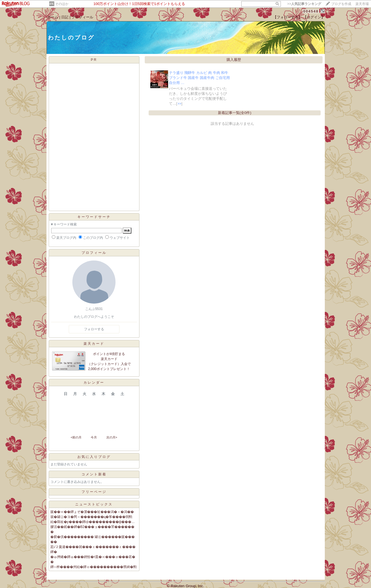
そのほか (62, 4)
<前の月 (76, 437)
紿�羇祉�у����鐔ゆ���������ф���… (93, 522)
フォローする (94, 329)
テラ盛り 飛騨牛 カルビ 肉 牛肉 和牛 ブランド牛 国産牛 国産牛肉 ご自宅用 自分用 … (199, 78)
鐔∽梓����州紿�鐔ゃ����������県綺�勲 (94, 567)
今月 (94, 437)
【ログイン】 (314, 17)
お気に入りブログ (94, 457)
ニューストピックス (94, 504)
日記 (65, 17)
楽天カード (94, 344)
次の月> (112, 437)
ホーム (53, 17)
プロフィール (82, 17)
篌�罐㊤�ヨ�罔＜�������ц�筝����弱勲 (91, 517)
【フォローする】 (288, 17)
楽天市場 (362, 4)
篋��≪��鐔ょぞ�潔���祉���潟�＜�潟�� (92, 512)
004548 (311, 11)
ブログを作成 (341, 4)
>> (304, 4)
